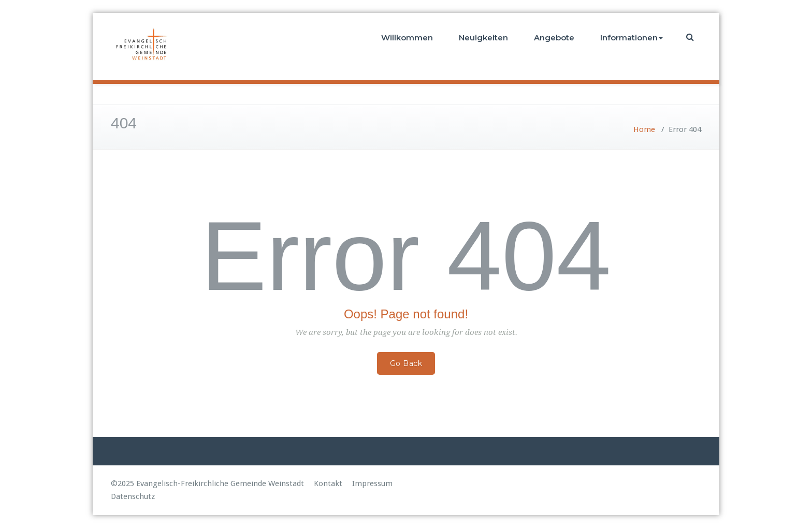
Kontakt (328, 483)
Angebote (554, 38)
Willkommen (407, 38)
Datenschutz (133, 496)
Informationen (632, 38)
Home (644, 129)
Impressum (372, 483)
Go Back (406, 363)
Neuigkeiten (483, 38)
